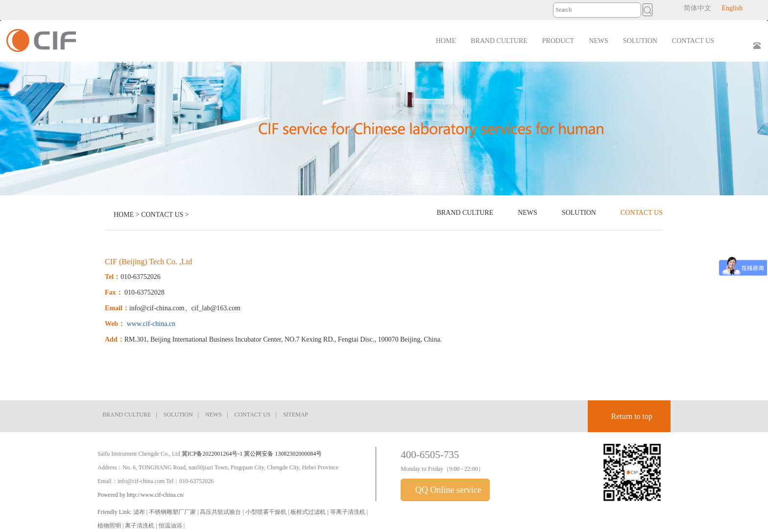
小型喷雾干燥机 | (268, 512)
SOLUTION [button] (640, 41)
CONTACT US (162, 215)
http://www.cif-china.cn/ (156, 495)
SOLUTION (579, 213)
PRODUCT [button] (558, 41)
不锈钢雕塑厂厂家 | (174, 512)
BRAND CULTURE (465, 213)
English (732, 8)
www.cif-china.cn (151, 324)
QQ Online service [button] (447, 490)
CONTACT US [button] (693, 41)
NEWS (528, 213)
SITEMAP (296, 415)
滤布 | (141, 512)
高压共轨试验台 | (222, 512)
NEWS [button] (599, 41)
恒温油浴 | (172, 526)
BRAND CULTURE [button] (499, 41)
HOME (446, 41)
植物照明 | (111, 526)
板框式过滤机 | (310, 512)
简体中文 (697, 8)
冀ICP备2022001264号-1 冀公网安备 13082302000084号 (252, 454)
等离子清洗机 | (349, 512)
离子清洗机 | (142, 526)
